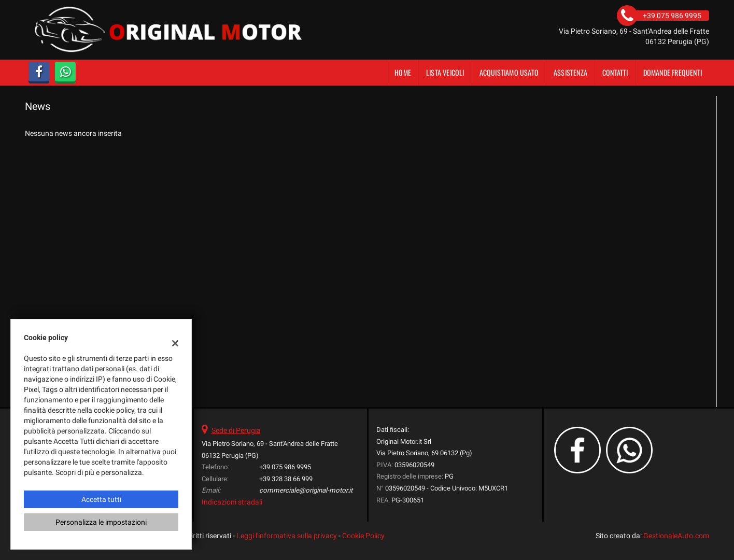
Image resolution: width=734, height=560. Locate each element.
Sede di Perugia (236, 430)
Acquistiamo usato (509, 72)
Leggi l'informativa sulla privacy (287, 536)
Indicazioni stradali (232, 502)
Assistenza (570, 72)
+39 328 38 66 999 (286, 479)
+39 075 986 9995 (285, 467)
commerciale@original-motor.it (306, 490)
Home (403, 72)
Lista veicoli (445, 72)
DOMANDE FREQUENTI (673, 72)
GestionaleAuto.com (676, 536)
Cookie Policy (363, 536)
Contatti (615, 72)
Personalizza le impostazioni (101, 522)
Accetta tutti (101, 499)
